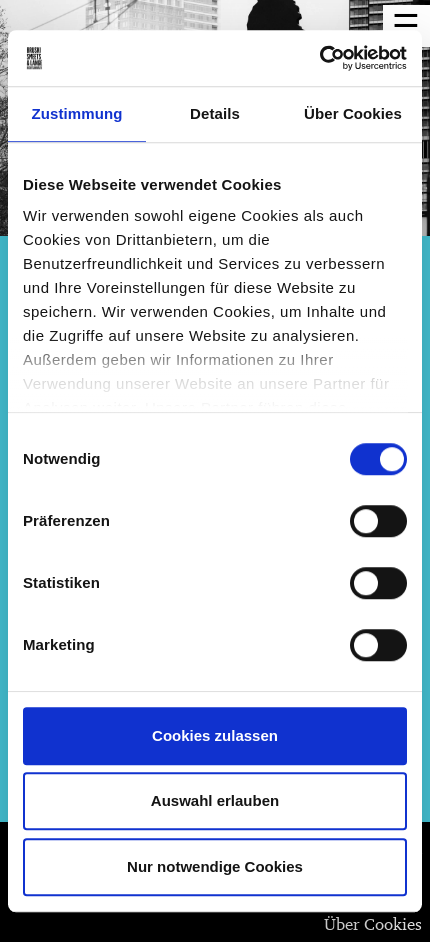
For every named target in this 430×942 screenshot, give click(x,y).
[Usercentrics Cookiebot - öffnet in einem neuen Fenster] (319, 58)
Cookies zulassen (215, 735)
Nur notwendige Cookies (215, 866)
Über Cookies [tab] (353, 113)
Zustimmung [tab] (77, 113)
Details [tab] (215, 113)
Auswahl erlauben (215, 800)
